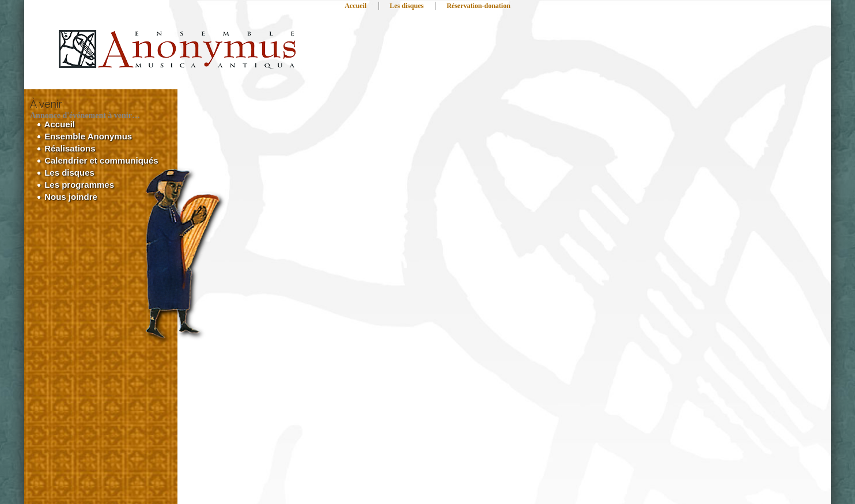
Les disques (406, 6)
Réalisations (66, 148)
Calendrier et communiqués (98, 160)
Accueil (355, 6)
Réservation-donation (478, 6)
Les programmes (75, 185)
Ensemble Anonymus (84, 136)
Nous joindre (67, 197)
